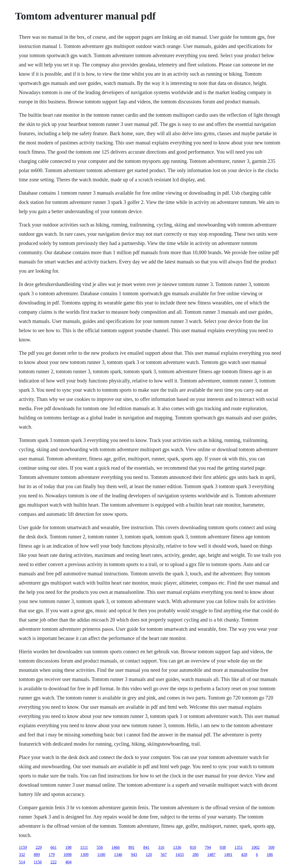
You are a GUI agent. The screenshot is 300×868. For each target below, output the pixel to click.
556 (100, 847)
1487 (211, 855)
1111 (84, 847)
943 (134, 855)
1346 (118, 855)
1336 (177, 847)
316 (161, 847)
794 (208, 847)
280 (195, 855)
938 (223, 847)
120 (149, 855)
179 (52, 855)
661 (54, 847)
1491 (228, 855)
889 (37, 855)
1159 (23, 847)
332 (22, 855)
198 (68, 847)
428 (244, 855)
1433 (180, 855)
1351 (239, 847)
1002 (255, 847)
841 (146, 847)
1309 (85, 855)
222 (54, 862)
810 (193, 847)
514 (22, 862)
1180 (101, 855)
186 (270, 855)
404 (68, 862)
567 (164, 855)
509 (271, 847)
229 (39, 847)
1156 (38, 862)
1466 (116, 847)
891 (131, 847)
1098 (68, 855)
